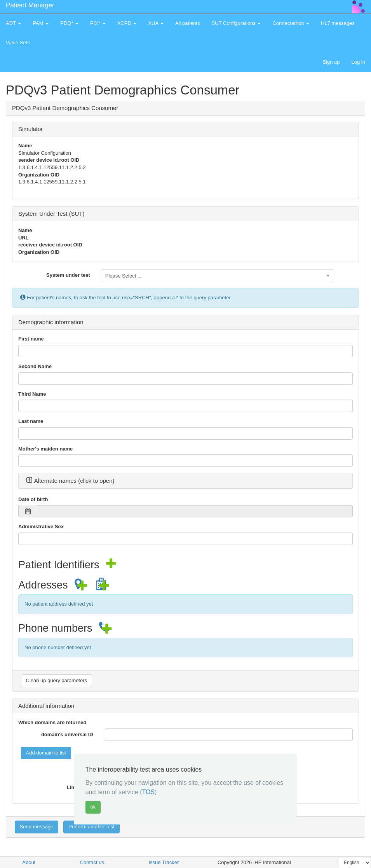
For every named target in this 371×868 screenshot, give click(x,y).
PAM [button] (41, 23)
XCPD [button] (127, 23)
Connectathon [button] (291, 23)
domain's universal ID (67, 734)
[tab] (185, 481)
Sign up (331, 62)
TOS (148, 792)
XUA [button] (156, 23)
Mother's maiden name (45, 449)
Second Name (35, 366)
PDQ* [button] (69, 23)
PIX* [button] (98, 23)
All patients (188, 23)
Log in (358, 62)
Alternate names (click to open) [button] (70, 481)
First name (31, 339)
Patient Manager (30, 5)
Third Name (32, 394)
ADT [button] (13, 23)
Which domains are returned (52, 722)
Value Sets (18, 43)
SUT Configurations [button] (236, 23)
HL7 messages (338, 23)
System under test (68, 275)
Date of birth (33, 499)
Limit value (80, 787)
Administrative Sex (41, 527)
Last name (31, 421)
